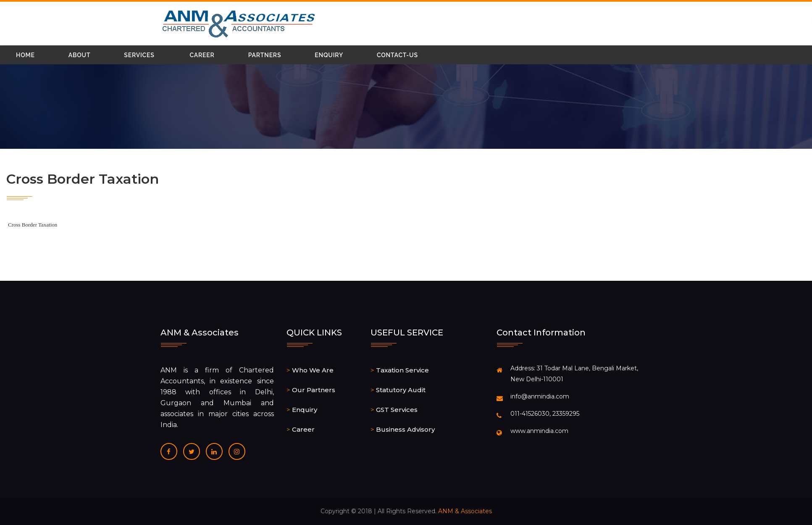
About (80, 55)
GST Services (397, 410)
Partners (265, 55)
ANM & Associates (465, 511)
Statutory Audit (401, 390)
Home (25, 55)
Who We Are (313, 370)
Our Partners (314, 390)
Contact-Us (397, 55)
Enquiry (329, 55)
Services (139, 55)
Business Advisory (405, 429)
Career (202, 55)
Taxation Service (402, 370)
